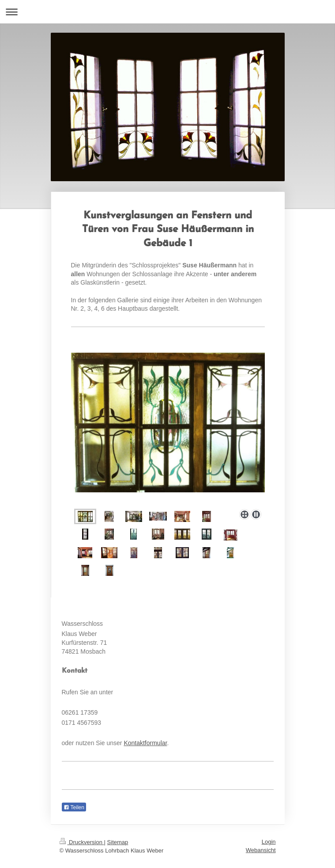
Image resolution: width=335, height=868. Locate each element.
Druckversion (82, 842)
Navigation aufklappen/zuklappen (167, 12)
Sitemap (118, 842)
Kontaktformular (145, 743)
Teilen (74, 807)
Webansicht (261, 850)
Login (269, 842)
